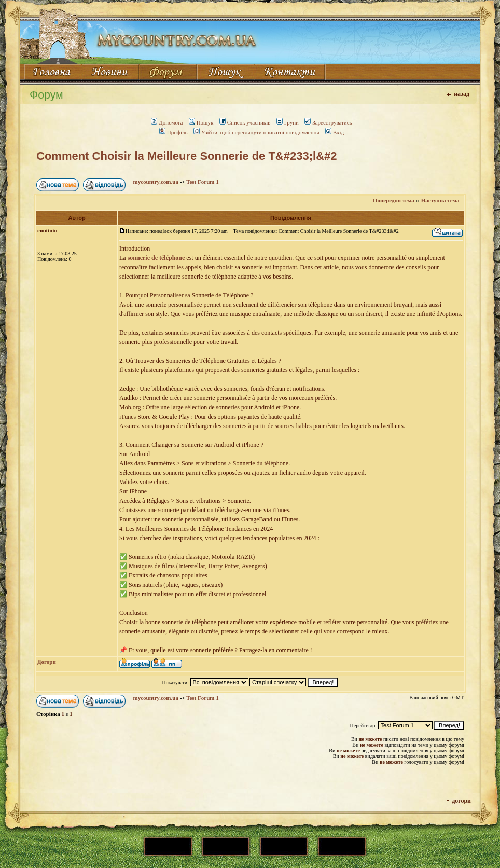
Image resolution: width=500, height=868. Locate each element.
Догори (47, 662)
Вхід (335, 132)
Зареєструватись (328, 122)
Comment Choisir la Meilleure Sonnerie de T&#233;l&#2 (187, 156)
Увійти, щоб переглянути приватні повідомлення (256, 132)
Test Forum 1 (203, 182)
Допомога (167, 122)
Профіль (173, 132)
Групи (288, 122)
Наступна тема (440, 200)
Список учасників (245, 122)
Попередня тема (394, 200)
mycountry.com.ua (156, 182)
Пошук (201, 122)
